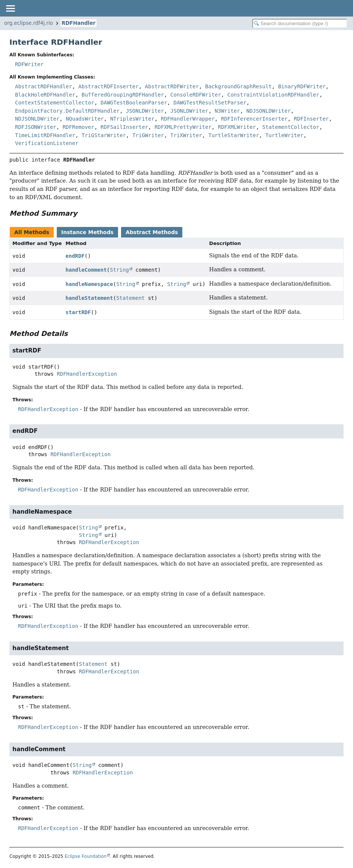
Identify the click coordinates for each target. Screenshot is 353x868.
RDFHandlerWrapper (188, 119)
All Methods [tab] (32, 232)
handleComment (86, 270)
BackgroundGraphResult (239, 86)
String (119, 270)
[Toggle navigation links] (10, 8)
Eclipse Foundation (86, 856)
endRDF (75, 256)
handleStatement (89, 298)
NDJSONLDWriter (268, 111)
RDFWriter (29, 64)
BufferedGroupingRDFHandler (123, 95)
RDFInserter (311, 119)
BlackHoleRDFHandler (45, 95)
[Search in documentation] (300, 23)
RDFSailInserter (124, 127)
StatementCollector (291, 127)
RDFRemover (78, 127)
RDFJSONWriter (36, 127)
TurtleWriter (284, 135)
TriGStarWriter (104, 135)
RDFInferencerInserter (254, 119)
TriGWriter (148, 135)
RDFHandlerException (87, 374)
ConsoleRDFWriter (196, 95)
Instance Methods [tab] (87, 232)
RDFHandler (79, 23)
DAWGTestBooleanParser (134, 103)
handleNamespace (89, 284)
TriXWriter (186, 135)
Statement (130, 298)
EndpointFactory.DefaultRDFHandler (67, 111)
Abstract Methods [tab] (152, 232)
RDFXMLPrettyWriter (183, 127)
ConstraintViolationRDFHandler (273, 95)
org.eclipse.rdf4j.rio (29, 23)
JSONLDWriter (145, 111)
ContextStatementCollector (55, 103)
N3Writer (227, 111)
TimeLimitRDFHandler (45, 135)
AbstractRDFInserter (109, 86)
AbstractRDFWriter (172, 86)
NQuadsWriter (85, 119)
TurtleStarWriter (234, 135)
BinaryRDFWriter (302, 86)
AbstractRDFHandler (44, 86)
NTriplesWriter (132, 119)
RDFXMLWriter (237, 127)
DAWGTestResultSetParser (210, 103)
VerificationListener (47, 143)
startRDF (78, 312)
